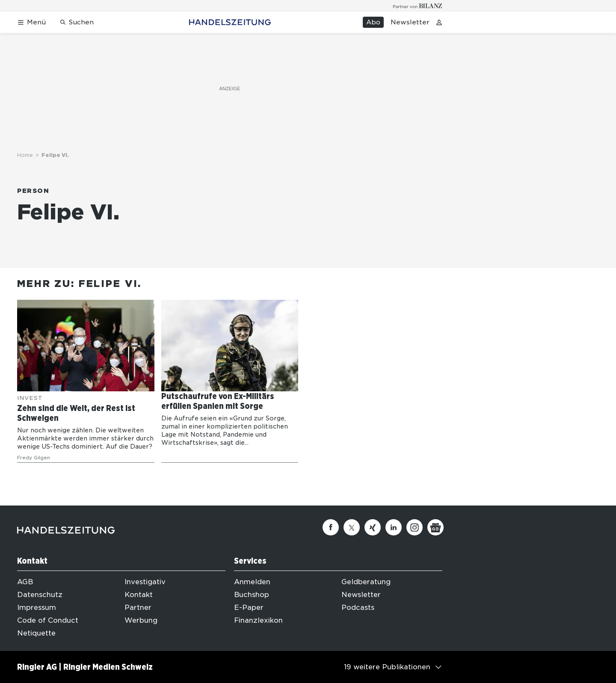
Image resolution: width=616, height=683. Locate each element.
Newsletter (410, 22)
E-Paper (249, 608)
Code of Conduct (48, 620)
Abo (373, 22)
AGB (25, 582)
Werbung (141, 620)
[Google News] (435, 527)
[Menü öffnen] (31, 22)
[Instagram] (415, 527)
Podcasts (358, 608)
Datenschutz (40, 595)
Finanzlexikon (258, 620)
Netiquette (36, 633)
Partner (138, 608)
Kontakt (139, 595)
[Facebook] (331, 527)
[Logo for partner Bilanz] (418, 6)
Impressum (37, 608)
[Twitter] (352, 527)
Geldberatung (366, 582)
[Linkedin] (394, 527)
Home (25, 155)
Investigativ (145, 582)
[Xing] (373, 527)
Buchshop (252, 595)
